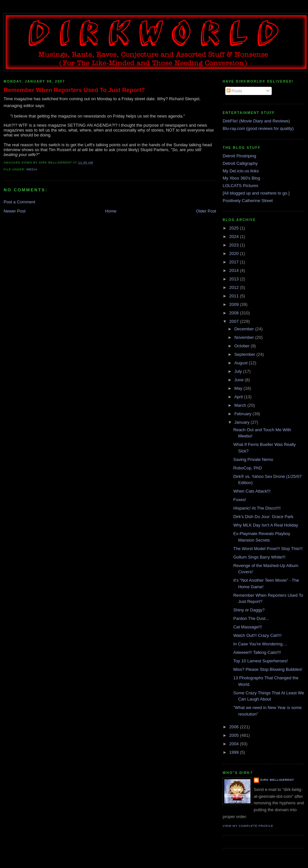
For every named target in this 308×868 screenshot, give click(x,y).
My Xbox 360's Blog (241, 178)
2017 (235, 262)
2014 (235, 270)
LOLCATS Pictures (240, 186)
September (245, 354)
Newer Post (15, 211)
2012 (235, 287)
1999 (235, 752)
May (239, 388)
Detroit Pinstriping (240, 156)
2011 (235, 296)
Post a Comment (19, 202)
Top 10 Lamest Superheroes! (260, 661)
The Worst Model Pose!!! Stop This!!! (268, 549)
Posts (234, 91)
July (239, 371)
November (245, 337)
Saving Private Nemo (253, 459)
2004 (235, 744)
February (244, 414)
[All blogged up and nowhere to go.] (256, 193)
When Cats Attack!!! (252, 491)
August (242, 363)
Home (111, 211)
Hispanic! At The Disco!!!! (257, 508)
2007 (235, 321)
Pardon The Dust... (251, 618)
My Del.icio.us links (241, 171)
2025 (235, 228)
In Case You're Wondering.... (260, 644)
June (240, 380)
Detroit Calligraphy (240, 163)
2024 (235, 237)
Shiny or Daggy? (249, 610)
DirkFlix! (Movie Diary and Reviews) (256, 121)
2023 (235, 245)
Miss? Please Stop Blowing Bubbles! (268, 669)
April (239, 397)
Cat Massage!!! (247, 627)
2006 (235, 727)
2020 (235, 253)
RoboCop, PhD (247, 468)
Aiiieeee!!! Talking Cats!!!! (257, 652)
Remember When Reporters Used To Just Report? (74, 90)
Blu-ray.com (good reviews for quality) (258, 128)
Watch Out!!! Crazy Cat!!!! (257, 635)
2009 (235, 304)
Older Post (206, 211)
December (245, 329)
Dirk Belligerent (277, 780)
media (32, 169)
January (243, 422)
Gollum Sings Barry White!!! (259, 557)
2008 (235, 313)
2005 (235, 735)
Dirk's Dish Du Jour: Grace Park (263, 517)
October (243, 346)
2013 (235, 279)
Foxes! (240, 500)
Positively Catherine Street (248, 201)
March (241, 405)
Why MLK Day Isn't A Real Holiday (265, 525)
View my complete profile (248, 826)
